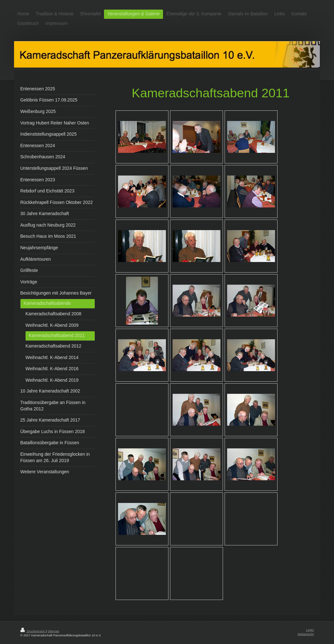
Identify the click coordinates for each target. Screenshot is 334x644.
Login (310, 630)
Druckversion (33, 631)
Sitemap (53, 631)
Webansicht (305, 634)
